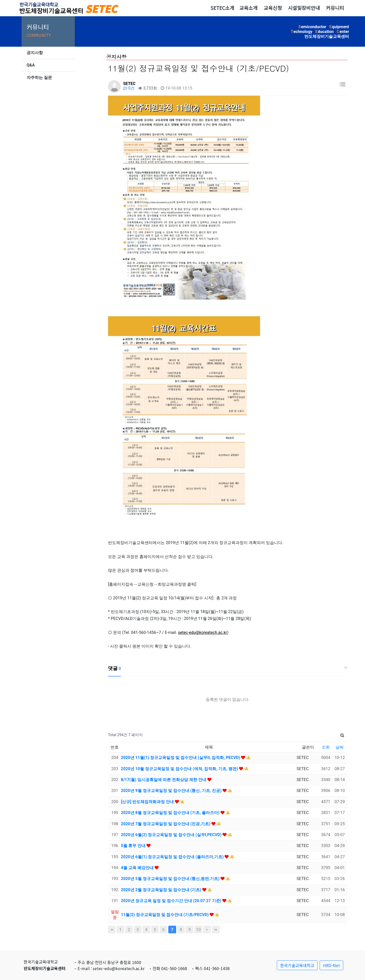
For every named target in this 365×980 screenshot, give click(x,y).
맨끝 (216, 930)
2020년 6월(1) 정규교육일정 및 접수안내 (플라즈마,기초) (173, 857)
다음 (207, 930)
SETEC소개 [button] (222, 8)
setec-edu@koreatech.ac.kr (203, 632)
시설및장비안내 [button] (304, 8)
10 (198, 930)
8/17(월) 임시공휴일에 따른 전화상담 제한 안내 (164, 780)
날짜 (340, 747)
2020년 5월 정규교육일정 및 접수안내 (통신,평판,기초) (171, 879)
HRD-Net (331, 965)
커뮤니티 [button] (335, 8)
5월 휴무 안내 (134, 846)
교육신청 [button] (273, 8)
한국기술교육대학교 (297, 965)
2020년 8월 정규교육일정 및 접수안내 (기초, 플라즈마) (171, 813)
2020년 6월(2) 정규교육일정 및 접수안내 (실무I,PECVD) (172, 835)
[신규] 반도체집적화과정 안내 (148, 802)
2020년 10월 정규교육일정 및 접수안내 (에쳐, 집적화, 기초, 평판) (180, 769)
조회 (326, 747)
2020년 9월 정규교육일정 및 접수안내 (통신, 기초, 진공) (172, 791)
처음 (112, 930)
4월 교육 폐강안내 (138, 868)
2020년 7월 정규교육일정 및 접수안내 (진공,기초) (166, 824)
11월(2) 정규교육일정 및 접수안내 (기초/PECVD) (165, 915)
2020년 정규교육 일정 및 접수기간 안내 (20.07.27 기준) (172, 901)
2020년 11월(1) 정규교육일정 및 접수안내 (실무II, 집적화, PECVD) (181, 758)
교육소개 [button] (248, 8)
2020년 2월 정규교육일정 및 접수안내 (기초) (162, 890)
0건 (129, 88)
